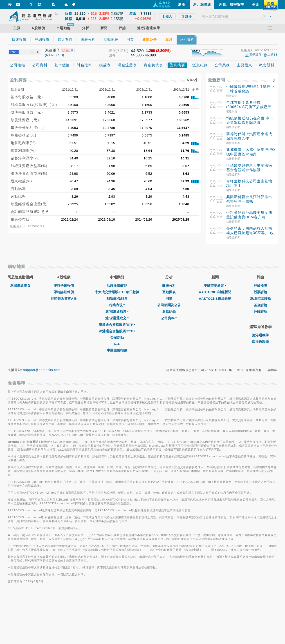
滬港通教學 (260, 384)
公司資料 (169, 367)
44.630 (137, 51)
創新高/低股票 (117, 348)
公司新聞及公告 (169, 354)
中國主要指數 (117, 399)
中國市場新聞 (215, 335)
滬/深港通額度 (117, 361)
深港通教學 (260, 391)
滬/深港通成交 (117, 367)
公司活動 (117, 387)
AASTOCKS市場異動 (215, 348)
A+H (117, 393)
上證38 (272, 55)
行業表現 (117, 354)
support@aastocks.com (42, 419)
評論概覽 (260, 335)
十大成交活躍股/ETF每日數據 (117, 341)
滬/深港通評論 (260, 348)
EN (40, 4)
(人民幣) (122, 51)
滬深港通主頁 (20, 335)
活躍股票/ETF (117, 335)
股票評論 (260, 341)
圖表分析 (169, 335)
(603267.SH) (55, 55)
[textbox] (237, 16)
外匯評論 (260, 361)
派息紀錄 (169, 361)
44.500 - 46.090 (143, 55)
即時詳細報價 (64, 341)
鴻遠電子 (53, 50)
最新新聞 (216, 80)
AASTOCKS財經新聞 (215, 341)
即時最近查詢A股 (64, 348)
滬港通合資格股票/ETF (117, 374)
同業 (169, 348)
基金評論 (260, 354)
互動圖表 (169, 341)
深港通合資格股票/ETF (117, 380)
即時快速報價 (64, 335)
